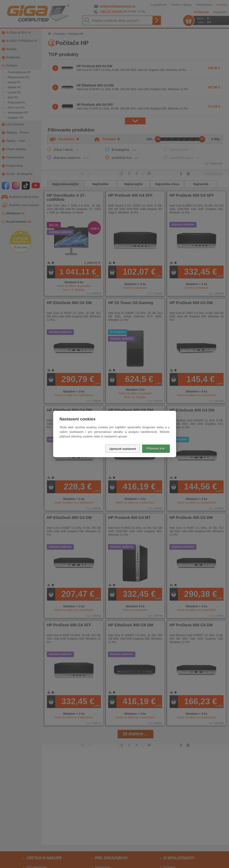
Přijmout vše (156, 449)
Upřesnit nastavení (123, 449)
